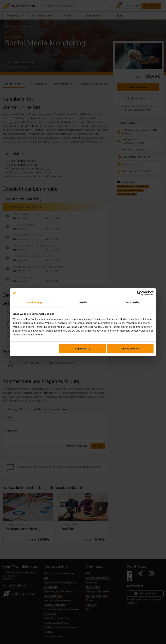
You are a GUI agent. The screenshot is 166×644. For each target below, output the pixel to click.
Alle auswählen (130, 348)
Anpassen (83, 348)
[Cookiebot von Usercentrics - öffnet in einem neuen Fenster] (139, 293)
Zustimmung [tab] (34, 302)
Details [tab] (83, 302)
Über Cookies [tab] (132, 302)
